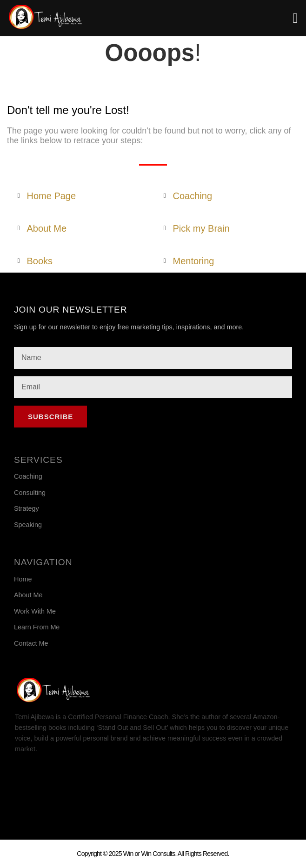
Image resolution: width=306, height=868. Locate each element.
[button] (295, 18)
